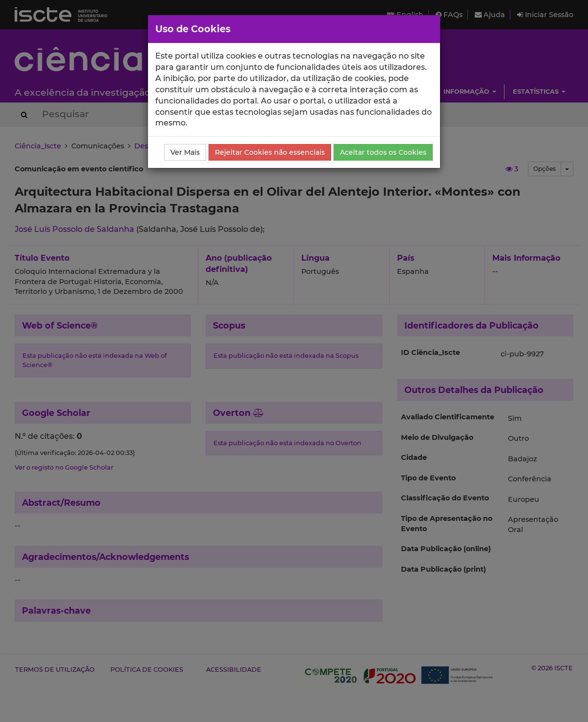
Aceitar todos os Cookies (383, 152)
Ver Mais (185, 152)
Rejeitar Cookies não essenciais (270, 152)
